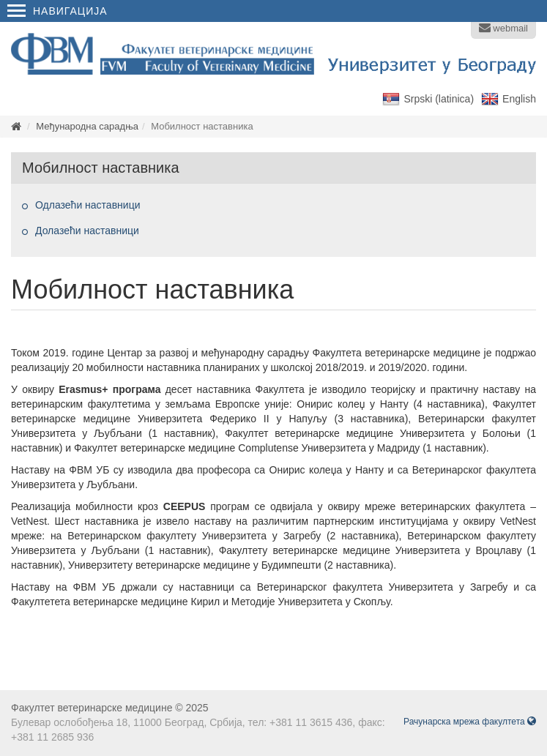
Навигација (57, 11)
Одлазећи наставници (88, 205)
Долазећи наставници (87, 231)
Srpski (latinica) (439, 99)
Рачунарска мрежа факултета (470, 722)
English (519, 99)
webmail (503, 28)
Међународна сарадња (87, 126)
